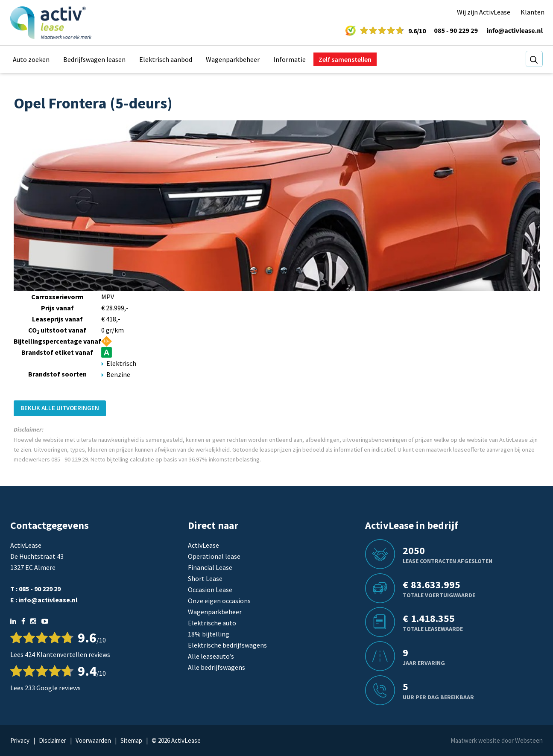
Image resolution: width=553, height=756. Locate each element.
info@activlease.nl (515, 31)
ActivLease (203, 545)
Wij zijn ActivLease (484, 12)
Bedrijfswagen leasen (94, 59)
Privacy (20, 740)
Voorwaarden (93, 740)
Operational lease (214, 556)
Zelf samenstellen (345, 59)
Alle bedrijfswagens (217, 667)
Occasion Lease (210, 590)
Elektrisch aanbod (166, 59)
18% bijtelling (209, 634)
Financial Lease (210, 567)
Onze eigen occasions (219, 601)
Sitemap (131, 740)
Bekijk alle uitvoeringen (60, 408)
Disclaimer (53, 740)
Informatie (290, 59)
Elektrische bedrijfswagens (227, 645)
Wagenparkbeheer (233, 59)
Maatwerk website (475, 740)
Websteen (529, 740)
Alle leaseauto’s (211, 656)
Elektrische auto (212, 623)
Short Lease (205, 578)
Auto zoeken (31, 59)
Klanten (533, 12)
